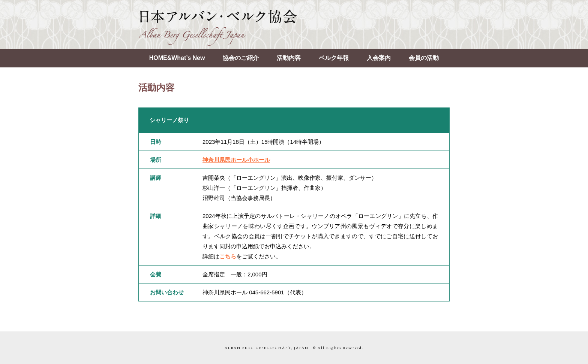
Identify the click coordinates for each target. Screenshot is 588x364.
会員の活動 (424, 58)
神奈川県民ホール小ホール (236, 160)
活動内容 (289, 58)
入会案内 (379, 58)
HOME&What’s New (177, 58)
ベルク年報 (334, 58)
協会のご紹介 (241, 58)
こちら (228, 256)
